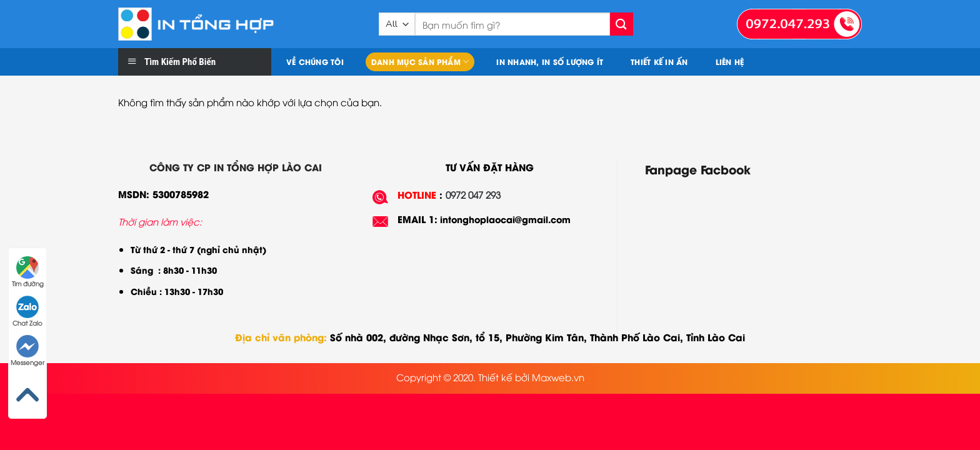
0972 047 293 (473, 194)
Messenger (27, 351)
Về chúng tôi (315, 62)
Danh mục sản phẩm (420, 62)
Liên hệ (730, 62)
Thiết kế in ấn (659, 62)
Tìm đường (28, 272)
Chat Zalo (27, 311)
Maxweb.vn (558, 377)
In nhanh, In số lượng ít (550, 62)
